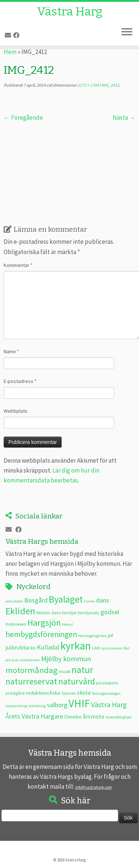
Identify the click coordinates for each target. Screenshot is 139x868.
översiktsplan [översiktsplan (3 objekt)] (119, 717)
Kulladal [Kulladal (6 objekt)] (48, 647)
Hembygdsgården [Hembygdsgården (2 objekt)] (93, 636)
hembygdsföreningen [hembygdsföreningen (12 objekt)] (41, 634)
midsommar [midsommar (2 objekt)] (30, 660)
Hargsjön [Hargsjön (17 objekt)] (44, 623)
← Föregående (23, 117)
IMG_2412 (110, 85)
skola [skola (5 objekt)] (84, 692)
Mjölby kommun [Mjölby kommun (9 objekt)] (66, 659)
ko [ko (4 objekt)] (33, 648)
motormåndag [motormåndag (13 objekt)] (32, 670)
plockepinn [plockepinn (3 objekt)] (107, 683)
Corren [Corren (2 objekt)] (89, 601)
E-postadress (20, 381)
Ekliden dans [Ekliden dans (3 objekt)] (49, 612)
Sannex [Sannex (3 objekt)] (69, 693)
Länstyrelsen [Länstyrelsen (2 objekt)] (111, 648)
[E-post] (9, 35)
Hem (10, 52)
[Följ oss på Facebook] (17, 35)
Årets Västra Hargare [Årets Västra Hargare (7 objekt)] (34, 716)
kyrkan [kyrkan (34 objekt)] (76, 646)
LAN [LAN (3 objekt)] (96, 648)
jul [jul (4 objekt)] (111, 635)
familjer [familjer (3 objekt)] (69, 612)
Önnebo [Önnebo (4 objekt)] (73, 717)
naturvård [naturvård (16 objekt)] (77, 681)
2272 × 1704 (88, 85)
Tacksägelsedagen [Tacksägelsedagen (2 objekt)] (106, 693)
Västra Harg (70, 11)
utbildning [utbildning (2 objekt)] (37, 706)
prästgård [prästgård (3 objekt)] (15, 693)
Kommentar (18, 265)
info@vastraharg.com (94, 787)
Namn (11, 351)
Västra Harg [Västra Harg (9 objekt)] (109, 704)
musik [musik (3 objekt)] (65, 671)
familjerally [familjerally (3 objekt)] (89, 612)
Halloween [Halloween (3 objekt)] (16, 624)
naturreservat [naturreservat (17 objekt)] (31, 681)
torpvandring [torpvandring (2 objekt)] (16, 706)
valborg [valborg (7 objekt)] (57, 705)
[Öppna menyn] (127, 32)
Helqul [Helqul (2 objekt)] (67, 624)
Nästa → (124, 117)
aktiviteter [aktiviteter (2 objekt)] (14, 601)
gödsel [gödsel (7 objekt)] (110, 612)
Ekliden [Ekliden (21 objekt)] (20, 611)
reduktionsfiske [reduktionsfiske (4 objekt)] (43, 693)
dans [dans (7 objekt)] (103, 600)
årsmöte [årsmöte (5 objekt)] (94, 716)
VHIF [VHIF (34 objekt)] (79, 703)
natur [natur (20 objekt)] (82, 670)
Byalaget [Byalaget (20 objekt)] (66, 599)
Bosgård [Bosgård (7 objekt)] (36, 600)
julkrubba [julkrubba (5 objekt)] (17, 647)
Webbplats (16, 411)
